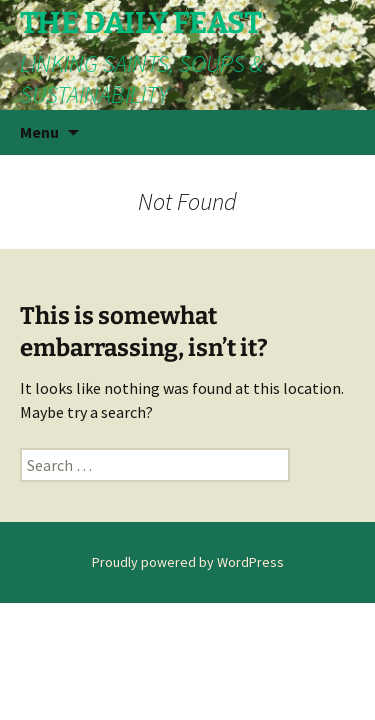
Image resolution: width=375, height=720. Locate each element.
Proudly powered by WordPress (188, 562)
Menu (39, 132)
